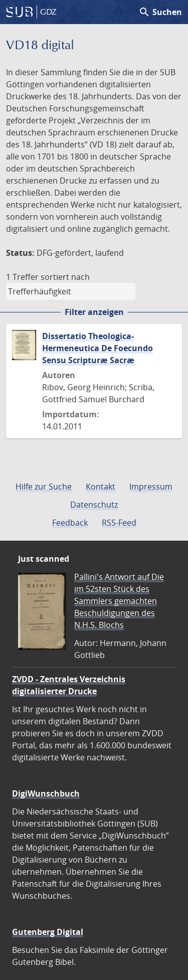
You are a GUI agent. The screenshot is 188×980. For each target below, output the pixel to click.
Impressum (151, 486)
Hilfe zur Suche (44, 486)
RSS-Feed (119, 523)
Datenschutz (94, 505)
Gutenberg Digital (48, 932)
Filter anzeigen (94, 312)
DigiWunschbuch (46, 793)
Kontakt (101, 486)
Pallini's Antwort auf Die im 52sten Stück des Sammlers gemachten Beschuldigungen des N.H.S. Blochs (119, 601)
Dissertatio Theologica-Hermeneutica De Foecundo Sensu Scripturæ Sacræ (98, 348)
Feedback (70, 523)
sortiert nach (65, 277)
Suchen (160, 12)
